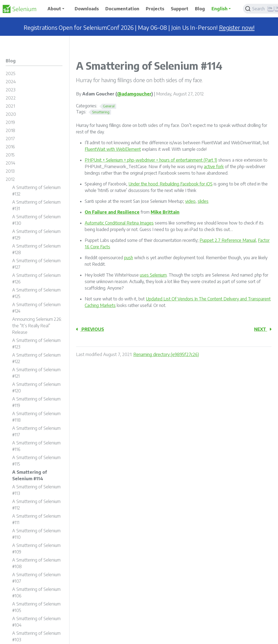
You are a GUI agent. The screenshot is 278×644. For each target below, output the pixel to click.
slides (203, 201)
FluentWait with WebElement (113, 149)
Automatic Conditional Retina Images (119, 223)
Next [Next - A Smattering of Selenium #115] (263, 329)
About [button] (54, 9)
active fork (214, 166)
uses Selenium (153, 275)
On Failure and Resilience (112, 212)
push (129, 258)
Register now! (237, 28)
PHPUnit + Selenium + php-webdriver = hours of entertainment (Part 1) (151, 160)
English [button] (219, 9)
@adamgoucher (134, 94)
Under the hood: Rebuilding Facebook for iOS (170, 184)
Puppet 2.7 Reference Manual (228, 240)
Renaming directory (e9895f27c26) (166, 354)
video (190, 201)
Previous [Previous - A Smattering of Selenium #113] (90, 329)
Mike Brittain (165, 212)
